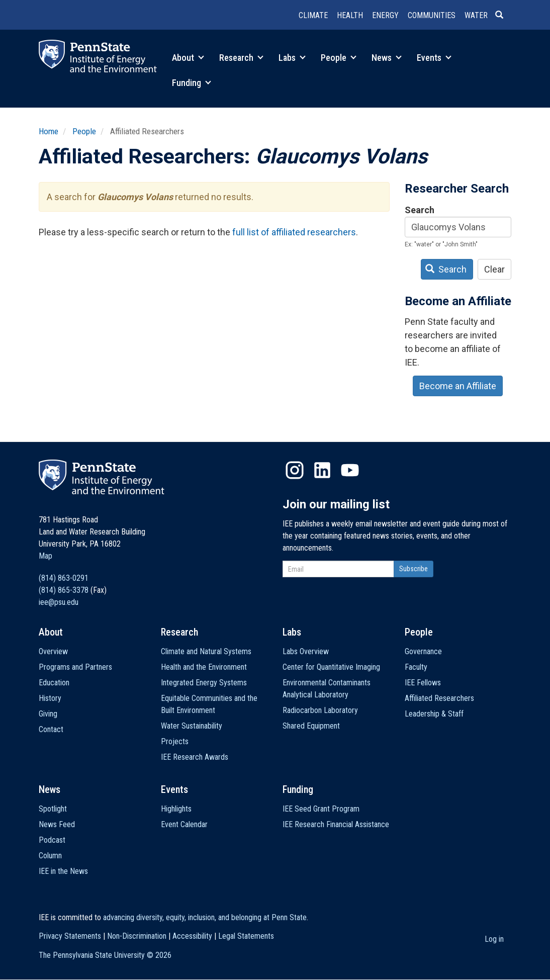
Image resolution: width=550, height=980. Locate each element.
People (339, 58)
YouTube (350, 470)
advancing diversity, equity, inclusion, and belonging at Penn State (205, 917)
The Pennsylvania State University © (105, 955)
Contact (51, 729)
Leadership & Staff (434, 714)
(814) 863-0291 (64, 578)
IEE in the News (63, 871)
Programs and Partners (75, 667)
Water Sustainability (192, 726)
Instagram (295, 470)
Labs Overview (306, 651)
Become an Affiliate (458, 386)
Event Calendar (184, 824)
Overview (53, 651)
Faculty (416, 667)
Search (420, 210)
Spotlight (53, 809)
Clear (494, 269)
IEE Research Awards (195, 757)
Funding (192, 83)
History (50, 698)
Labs (292, 58)
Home (49, 131)
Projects (175, 741)
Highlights (176, 809)
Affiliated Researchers (439, 698)
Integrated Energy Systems (204, 683)
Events (434, 58)
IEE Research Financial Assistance (336, 824)
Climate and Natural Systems (206, 651)
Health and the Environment (204, 667)
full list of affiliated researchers (294, 232)
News (387, 58)
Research (241, 58)
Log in (494, 939)
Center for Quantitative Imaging (331, 667)
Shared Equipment (311, 726)
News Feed (57, 824)
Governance (423, 651)
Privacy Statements (70, 936)
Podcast (52, 840)
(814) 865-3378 (64, 590)
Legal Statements (246, 936)
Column (50, 856)
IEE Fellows (423, 683)
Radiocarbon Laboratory (320, 710)
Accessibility (192, 936)
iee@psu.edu (59, 602)
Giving (48, 714)
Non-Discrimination (137, 936)
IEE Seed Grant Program (321, 809)
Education (54, 683)
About (188, 58)
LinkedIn (322, 470)
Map (45, 556)
